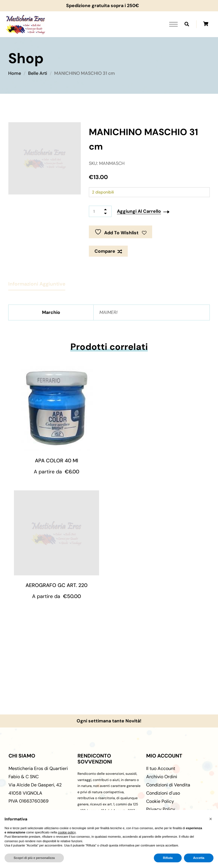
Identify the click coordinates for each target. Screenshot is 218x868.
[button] (211, 819)
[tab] (37, 282)
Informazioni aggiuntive (37, 284)
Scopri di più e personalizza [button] (34, 858)
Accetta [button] (199, 858)
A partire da (56, 472)
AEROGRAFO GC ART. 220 (56, 585)
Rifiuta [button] (168, 858)
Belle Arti (38, 73)
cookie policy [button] (67, 832)
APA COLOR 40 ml (56, 461)
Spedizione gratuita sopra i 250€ (100, 6)
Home (15, 73)
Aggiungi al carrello (139, 211)
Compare (105, 251)
